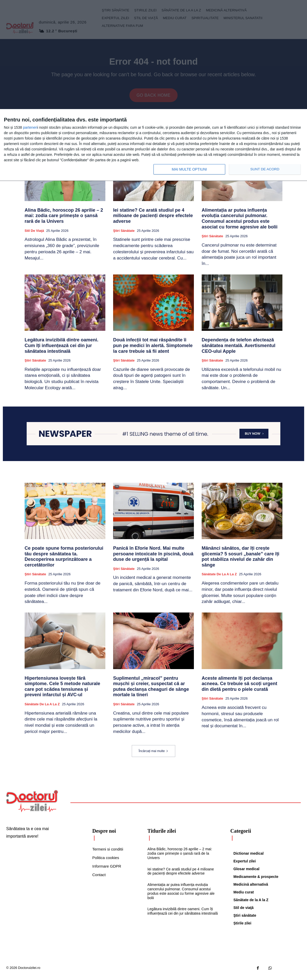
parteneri (30, 127)
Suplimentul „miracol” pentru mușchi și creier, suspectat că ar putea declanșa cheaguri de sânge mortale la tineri (151, 689)
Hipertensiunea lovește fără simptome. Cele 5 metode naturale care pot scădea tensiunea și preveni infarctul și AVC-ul (62, 689)
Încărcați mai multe (154, 754)
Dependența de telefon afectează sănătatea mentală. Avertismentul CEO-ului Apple (239, 348)
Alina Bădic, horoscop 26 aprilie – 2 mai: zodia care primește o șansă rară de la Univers (64, 218)
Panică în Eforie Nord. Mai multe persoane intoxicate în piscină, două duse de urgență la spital (153, 556)
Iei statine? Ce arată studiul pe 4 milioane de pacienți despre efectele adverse (153, 218)
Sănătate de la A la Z (219, 577)
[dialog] (153, 145)
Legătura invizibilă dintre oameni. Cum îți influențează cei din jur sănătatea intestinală (61, 348)
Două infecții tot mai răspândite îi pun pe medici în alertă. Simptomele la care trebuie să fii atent (153, 348)
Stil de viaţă (34, 233)
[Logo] (32, 804)
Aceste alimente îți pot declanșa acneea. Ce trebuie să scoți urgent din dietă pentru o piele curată (239, 686)
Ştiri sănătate (124, 233)
